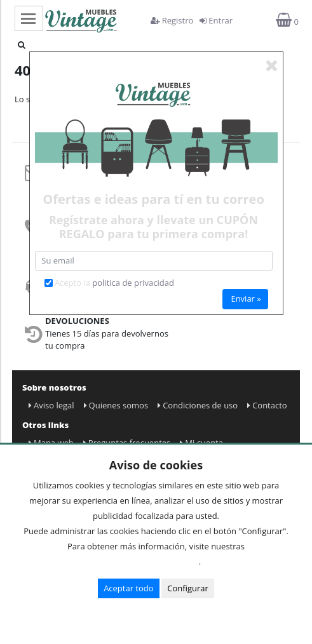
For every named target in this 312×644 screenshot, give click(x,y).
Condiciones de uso (198, 405)
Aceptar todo (128, 588)
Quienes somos (116, 405)
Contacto (267, 405)
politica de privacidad (133, 283)
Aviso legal (51, 405)
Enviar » (246, 299)
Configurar (188, 588)
